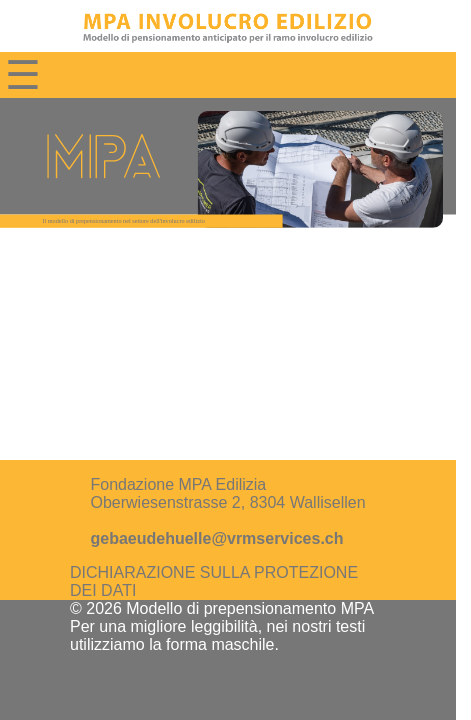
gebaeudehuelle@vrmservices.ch (216, 538)
